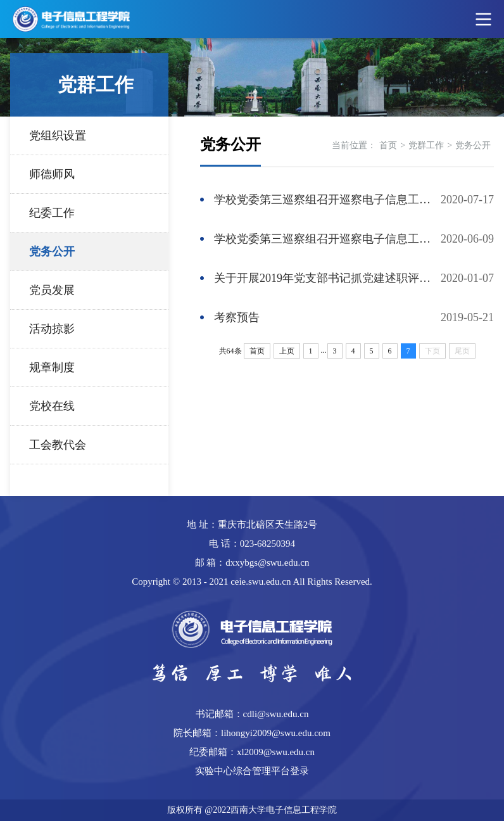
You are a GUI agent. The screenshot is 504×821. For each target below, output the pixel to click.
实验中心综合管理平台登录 (252, 771)
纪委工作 (52, 213)
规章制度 (52, 367)
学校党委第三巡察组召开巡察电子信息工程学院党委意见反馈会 (327, 200)
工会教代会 (58, 445)
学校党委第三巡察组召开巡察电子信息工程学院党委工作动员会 (327, 239)
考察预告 (237, 317)
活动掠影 (52, 329)
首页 (388, 145)
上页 (287, 351)
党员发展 (52, 290)
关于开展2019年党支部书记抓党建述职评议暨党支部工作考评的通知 (327, 278)
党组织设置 (58, 136)
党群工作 (426, 145)
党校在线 (52, 406)
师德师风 (52, 174)
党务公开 (52, 251)
